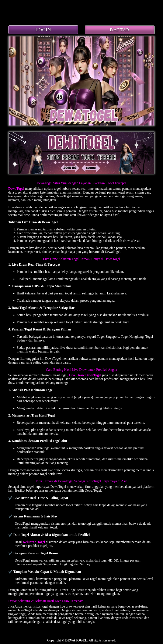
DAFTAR (120, 30)
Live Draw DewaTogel (85, 375)
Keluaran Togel (34, 542)
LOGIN (43, 30)
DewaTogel (16, 189)
